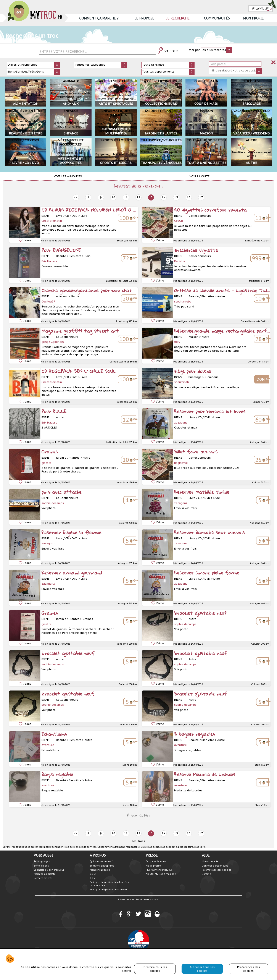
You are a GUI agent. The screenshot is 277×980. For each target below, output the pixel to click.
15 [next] (176, 197)
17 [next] (201, 197)
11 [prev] (126, 197)
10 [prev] (113, 197)
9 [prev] (101, 197)
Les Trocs (138, 841)
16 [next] (189, 197)
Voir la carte (200, 176)
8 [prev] (88, 197)
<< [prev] (76, 197)
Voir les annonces (68, 176)
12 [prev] (138, 197)
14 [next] (164, 197)
